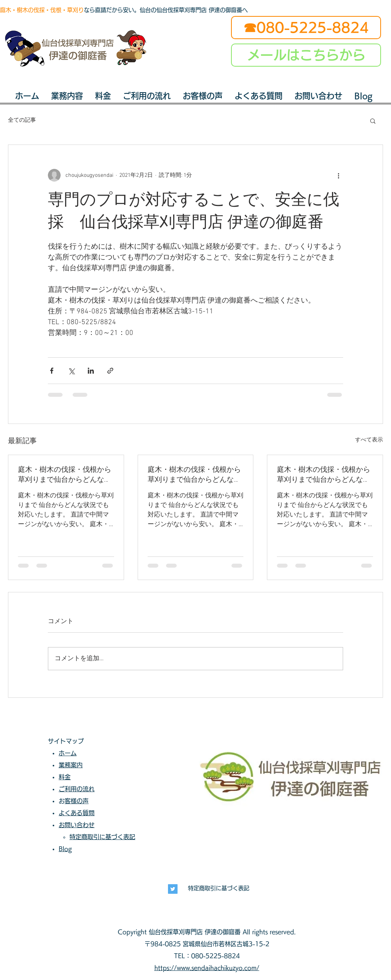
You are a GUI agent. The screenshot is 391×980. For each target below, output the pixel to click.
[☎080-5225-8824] (306, 28)
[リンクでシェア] (110, 371)
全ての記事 (22, 120)
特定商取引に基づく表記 (219, 888)
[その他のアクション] (338, 175)
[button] (373, 121)
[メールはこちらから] (306, 55)
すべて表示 (369, 440)
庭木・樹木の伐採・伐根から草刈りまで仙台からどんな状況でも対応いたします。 (65, 475)
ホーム (68, 753)
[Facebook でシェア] (52, 371)
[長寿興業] (173, 889)
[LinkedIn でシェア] (91, 371)
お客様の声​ (77, 801)
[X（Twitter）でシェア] (71, 371)
